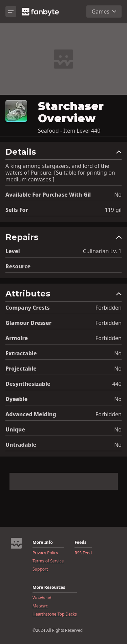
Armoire (17, 338)
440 (117, 384)
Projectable (21, 369)
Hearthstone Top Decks (55, 614)
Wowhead (42, 598)
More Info (43, 542)
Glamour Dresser (28, 323)
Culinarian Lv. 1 (102, 251)
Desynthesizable (28, 384)
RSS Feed (83, 553)
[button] (63, 153)
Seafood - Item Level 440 (69, 131)
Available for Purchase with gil (48, 195)
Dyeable (16, 399)
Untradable (21, 445)
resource (18, 266)
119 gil (113, 210)
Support (40, 569)
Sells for (17, 210)
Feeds (80, 542)
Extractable (21, 353)
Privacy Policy (45, 553)
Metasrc (40, 606)
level (13, 251)
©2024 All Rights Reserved (58, 630)
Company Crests (28, 308)
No (118, 195)
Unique (15, 429)
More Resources (49, 587)
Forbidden (109, 308)
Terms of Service (48, 561)
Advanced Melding (31, 414)
